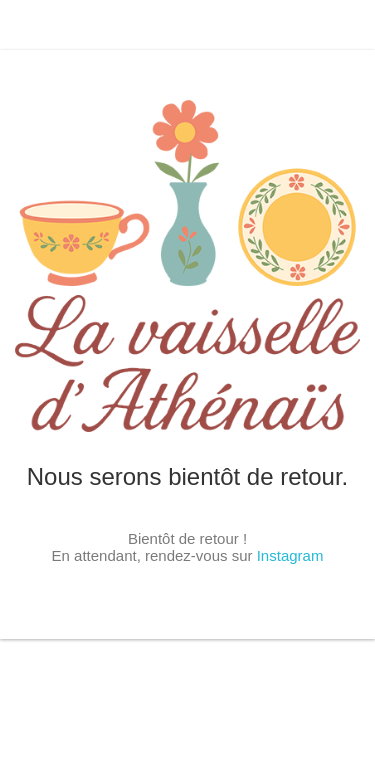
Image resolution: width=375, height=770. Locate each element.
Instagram (290, 555)
